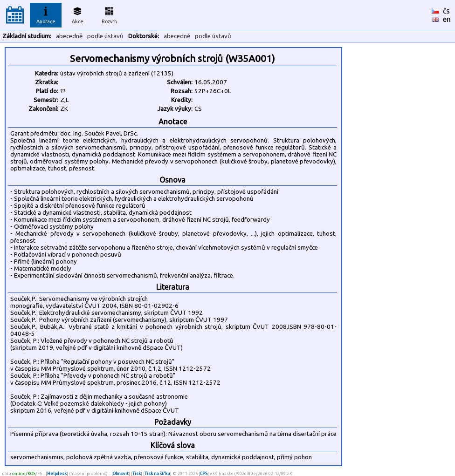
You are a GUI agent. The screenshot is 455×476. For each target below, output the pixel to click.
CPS (204, 473)
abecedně (69, 36)
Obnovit (121, 473)
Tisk (137, 473)
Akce (77, 14)
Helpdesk (57, 473)
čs (446, 11)
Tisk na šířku (157, 473)
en (447, 19)
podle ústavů (105, 36)
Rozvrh (109, 14)
